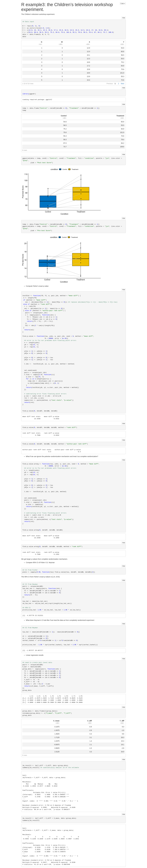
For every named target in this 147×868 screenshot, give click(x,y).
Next (122, 84)
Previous (110, 84)
